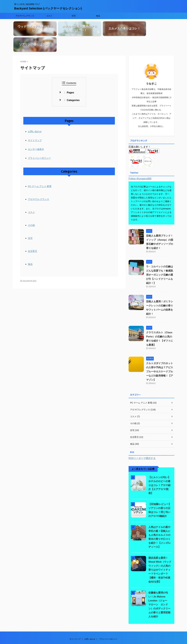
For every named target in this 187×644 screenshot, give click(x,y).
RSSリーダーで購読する (142, 442)
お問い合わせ (35, 116)
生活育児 (32, 234)
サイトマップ (35, 125)
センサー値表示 (36, 134)
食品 (98, 16)
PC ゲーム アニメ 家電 (40, 170)
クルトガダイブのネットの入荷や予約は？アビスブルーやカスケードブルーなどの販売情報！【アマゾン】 (160, 356)
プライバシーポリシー (39, 142)
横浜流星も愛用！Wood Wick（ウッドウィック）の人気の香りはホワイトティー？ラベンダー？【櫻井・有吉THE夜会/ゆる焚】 (160, 554)
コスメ (49, 16)
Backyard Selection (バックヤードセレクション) (48, 8)
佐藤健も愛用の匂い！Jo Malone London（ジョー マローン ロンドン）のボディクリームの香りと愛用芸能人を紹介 (160, 589)
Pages (69, 77)
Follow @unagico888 (140, 163)
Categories (72, 85)
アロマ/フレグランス (25, 16)
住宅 (74, 16)
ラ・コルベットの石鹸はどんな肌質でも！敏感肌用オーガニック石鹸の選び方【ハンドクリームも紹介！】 (160, 259)
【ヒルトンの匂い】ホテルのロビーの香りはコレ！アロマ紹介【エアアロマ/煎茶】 (159, 469)
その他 (31, 209)
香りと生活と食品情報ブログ (93, 636)
